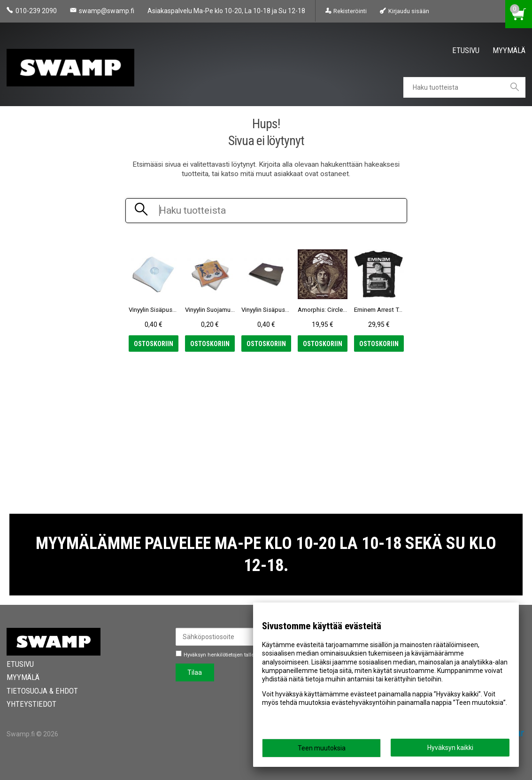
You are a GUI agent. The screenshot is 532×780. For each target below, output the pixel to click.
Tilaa (195, 672)
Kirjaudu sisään (409, 11)
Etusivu (466, 50)
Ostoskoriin (154, 344)
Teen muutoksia (322, 748)
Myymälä (509, 50)
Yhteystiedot (31, 704)
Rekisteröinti (350, 11)
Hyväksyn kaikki (450, 748)
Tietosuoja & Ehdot (42, 691)
